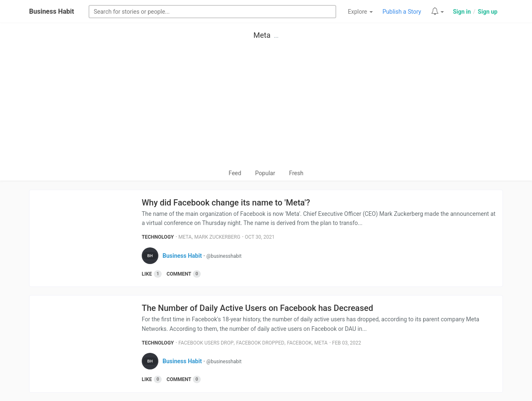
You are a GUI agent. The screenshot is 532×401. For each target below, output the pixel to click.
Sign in (462, 12)
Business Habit (52, 11)
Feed (235, 173)
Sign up (488, 12)
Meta (262, 35)
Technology (158, 237)
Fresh (296, 173)
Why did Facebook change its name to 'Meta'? (226, 203)
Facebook (299, 343)
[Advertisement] (266, 106)
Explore (360, 12)
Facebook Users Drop (206, 343)
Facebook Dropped (260, 343)
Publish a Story (402, 12)
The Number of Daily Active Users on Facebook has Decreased (257, 308)
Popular (265, 173)
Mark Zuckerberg (217, 237)
